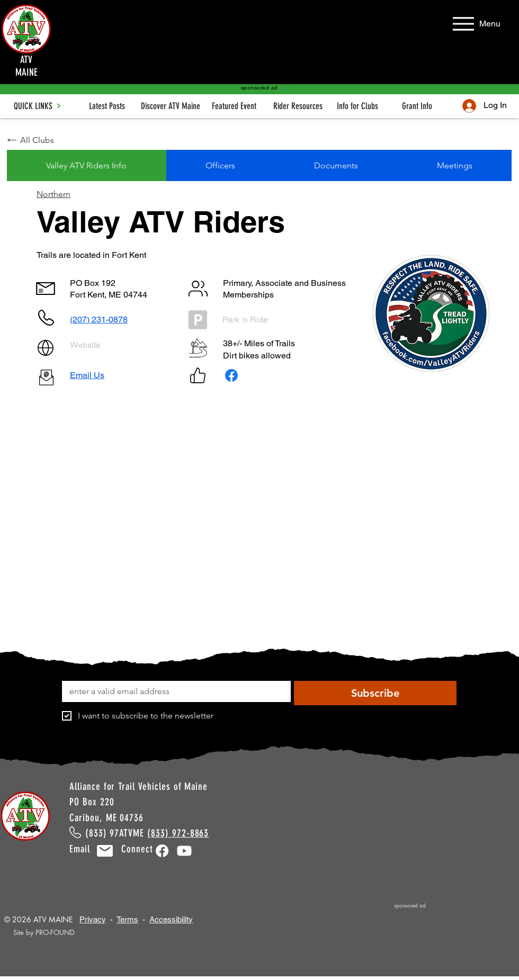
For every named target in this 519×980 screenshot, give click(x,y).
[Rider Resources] (298, 106)
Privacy (93, 919)
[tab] (87, 165)
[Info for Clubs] (357, 106)
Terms (127, 919)
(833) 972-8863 (178, 833)
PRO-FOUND (55, 932)
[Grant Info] (417, 106)
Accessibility (171, 919)
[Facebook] (231, 375)
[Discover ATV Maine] (171, 106)
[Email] (173, 691)
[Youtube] (184, 851)
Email (86, 849)
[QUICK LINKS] (38, 106)
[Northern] (72, 194)
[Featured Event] (234, 106)
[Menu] (475, 24)
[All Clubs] (44, 140)
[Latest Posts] (107, 106)
